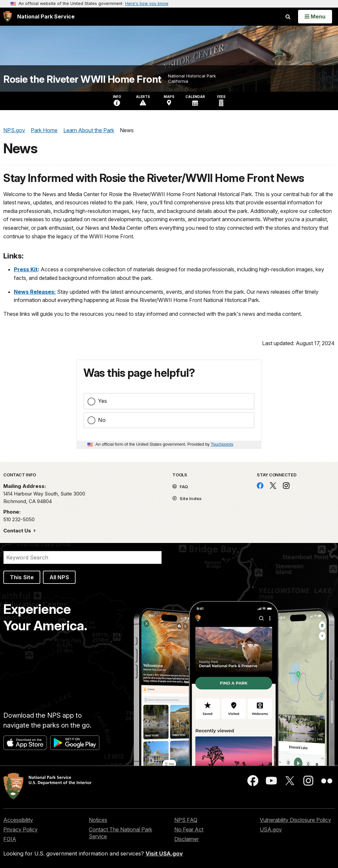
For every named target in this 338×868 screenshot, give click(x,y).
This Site (22, 577)
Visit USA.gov (164, 853)
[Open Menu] (315, 16)
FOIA (10, 839)
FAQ (180, 487)
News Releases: (35, 292)
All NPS (59, 577)
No (102, 420)
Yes (102, 401)
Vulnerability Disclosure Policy (295, 820)
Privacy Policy (20, 829)
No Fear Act (189, 829)
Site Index (187, 498)
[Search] (83, 557)
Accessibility (18, 820)
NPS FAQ (186, 820)
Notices (98, 820)
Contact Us (18, 531)
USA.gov (271, 829)
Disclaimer (186, 839)
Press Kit (26, 269)
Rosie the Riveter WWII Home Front (82, 79)
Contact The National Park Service (120, 833)
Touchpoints (222, 444)
